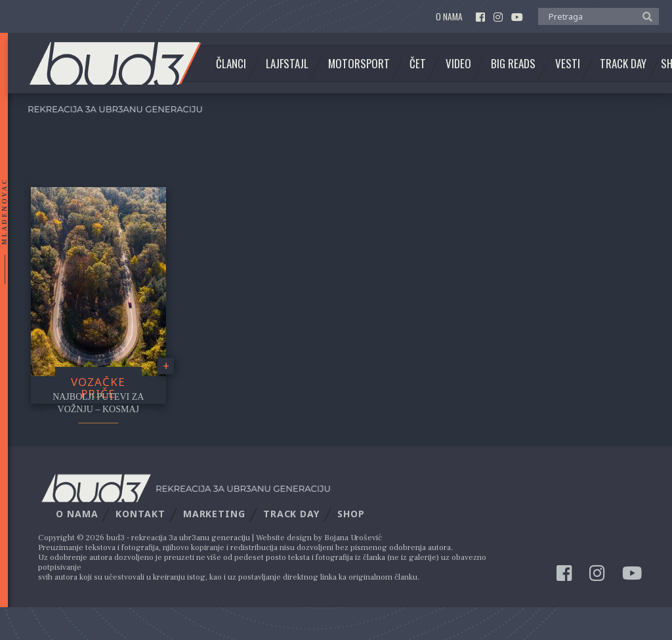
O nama (449, 17)
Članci (231, 64)
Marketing (214, 514)
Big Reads (513, 64)
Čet (418, 64)
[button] (644, 16)
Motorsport (359, 64)
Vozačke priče (98, 388)
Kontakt (140, 514)
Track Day (623, 64)
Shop (351, 514)
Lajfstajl (287, 64)
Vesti (568, 64)
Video (458, 64)
